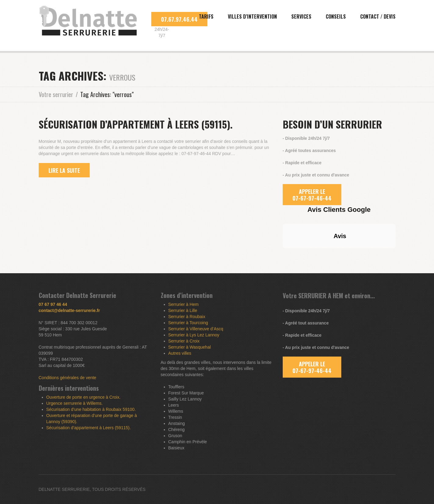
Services (301, 16)
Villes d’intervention (252, 16)
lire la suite (64, 170)
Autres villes (180, 353)
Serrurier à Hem (184, 304)
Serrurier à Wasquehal (190, 347)
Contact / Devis (378, 16)
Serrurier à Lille (183, 310)
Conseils (336, 16)
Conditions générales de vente (68, 378)
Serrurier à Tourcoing (188, 323)
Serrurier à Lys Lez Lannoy (194, 335)
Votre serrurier (56, 94)
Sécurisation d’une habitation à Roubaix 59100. (91, 409)
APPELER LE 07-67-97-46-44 (312, 195)
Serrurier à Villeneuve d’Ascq (196, 329)
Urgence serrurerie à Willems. (75, 403)
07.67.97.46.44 (179, 19)
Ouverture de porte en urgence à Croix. (84, 397)
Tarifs (206, 16)
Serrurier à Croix (184, 341)
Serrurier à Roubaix (187, 317)
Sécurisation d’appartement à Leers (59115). (136, 124)
